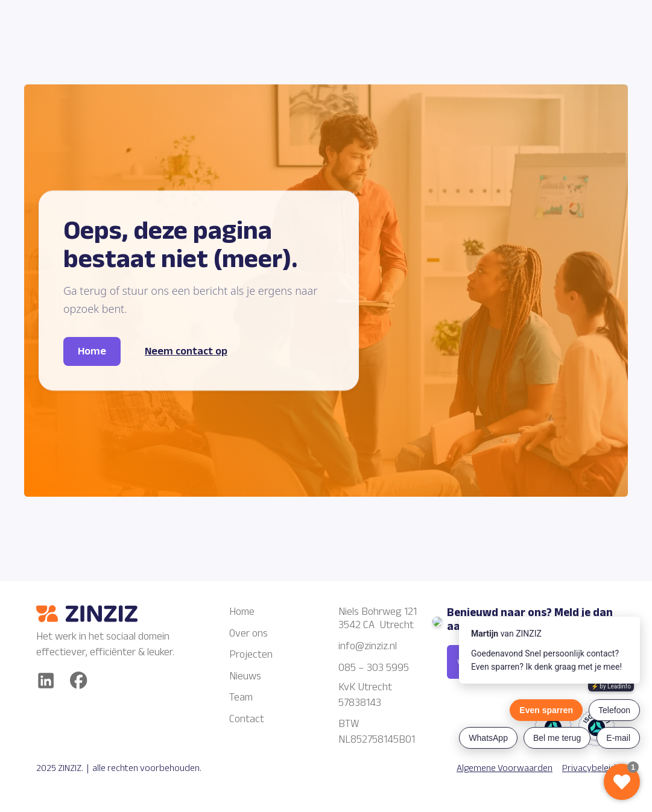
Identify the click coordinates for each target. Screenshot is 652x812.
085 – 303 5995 (374, 667)
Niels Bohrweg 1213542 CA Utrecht (378, 618)
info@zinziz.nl (369, 646)
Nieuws (245, 676)
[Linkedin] (46, 681)
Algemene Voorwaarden (505, 768)
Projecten (251, 654)
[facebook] (79, 680)
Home (242, 611)
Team (241, 697)
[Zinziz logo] (109, 614)
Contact (247, 719)
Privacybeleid (589, 768)
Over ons (248, 633)
